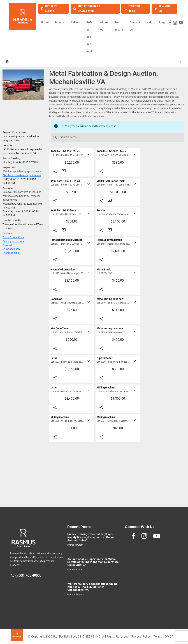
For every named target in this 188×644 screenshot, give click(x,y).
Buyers (60, 21)
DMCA (169, 636)
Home (45, 21)
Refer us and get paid (90, 37)
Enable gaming (11, 253)
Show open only (11, 249)
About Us (104, 26)
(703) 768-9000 (26, 575)
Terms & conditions (13, 237)
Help (149, 21)
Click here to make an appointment (22, 175)
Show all (7, 245)
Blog (162, 21)
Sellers (75, 21)
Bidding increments (13, 241)
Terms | (159, 636)
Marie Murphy (77, 545)
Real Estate (119, 26)
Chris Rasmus (77, 594)
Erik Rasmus (76, 570)
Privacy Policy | (142, 636)
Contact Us (135, 26)
